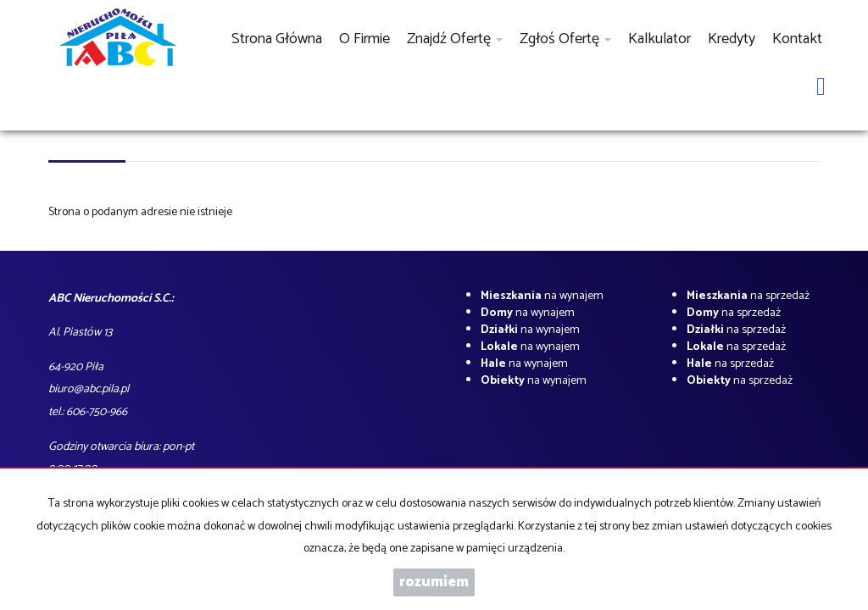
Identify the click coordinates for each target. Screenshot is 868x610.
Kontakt (797, 39)
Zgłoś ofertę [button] (565, 39)
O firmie (364, 39)
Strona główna (277, 39)
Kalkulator (659, 39)
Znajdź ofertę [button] (455, 39)
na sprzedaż (748, 296)
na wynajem (542, 296)
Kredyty (732, 39)
